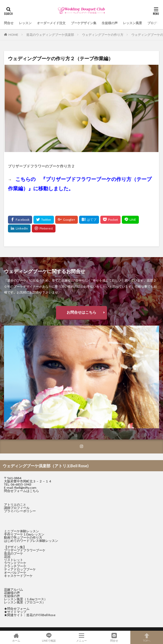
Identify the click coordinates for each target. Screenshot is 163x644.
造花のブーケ (14, 553)
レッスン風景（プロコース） (25, 602)
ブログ (152, 23)
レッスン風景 (132, 23)
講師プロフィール (17, 508)
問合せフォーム (18, 609)
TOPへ (147, 637)
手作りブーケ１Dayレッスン (24, 534)
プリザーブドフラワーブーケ (25, 550)
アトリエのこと (15, 505)
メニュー (82, 637)
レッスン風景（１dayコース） (26, 599)
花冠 (7, 557)
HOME (13, 35)
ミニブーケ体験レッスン (22, 531)
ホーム (16, 637)
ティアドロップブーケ (20, 569)
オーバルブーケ (15, 572)
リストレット (14, 560)
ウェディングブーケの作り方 (103, 35)
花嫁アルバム (14, 589)
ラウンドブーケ (15, 563)
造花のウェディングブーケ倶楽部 (50, 35)
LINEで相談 (49, 637)
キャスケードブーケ (18, 576)
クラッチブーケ (15, 566)
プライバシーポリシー (20, 511)
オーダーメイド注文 (51, 23)
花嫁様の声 (12, 593)
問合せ (9, 23)
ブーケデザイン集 (84, 23)
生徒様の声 (110, 23)
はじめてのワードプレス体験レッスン (31, 541)
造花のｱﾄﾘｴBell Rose (41, 615)
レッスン (25, 23)
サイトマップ (17, 612)
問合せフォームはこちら (22, 491)
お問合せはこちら (81, 312)
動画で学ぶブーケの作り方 (23, 537)
